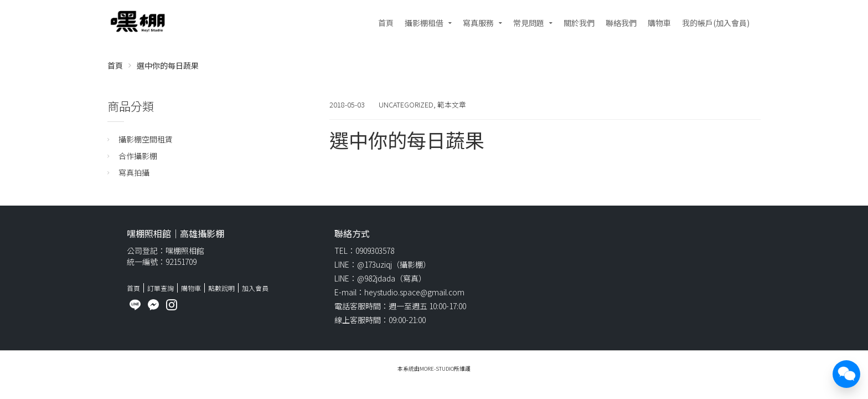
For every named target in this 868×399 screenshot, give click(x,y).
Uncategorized (406, 104)
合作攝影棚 (138, 156)
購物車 (659, 23)
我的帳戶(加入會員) (716, 23)
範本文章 (452, 104)
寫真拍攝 (134, 172)
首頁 (386, 23)
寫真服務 (478, 23)
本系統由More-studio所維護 (434, 369)
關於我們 (579, 23)
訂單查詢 (161, 288)
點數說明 (221, 288)
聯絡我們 (621, 23)
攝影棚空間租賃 (146, 139)
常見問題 (529, 23)
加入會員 (255, 288)
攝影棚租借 (424, 23)
